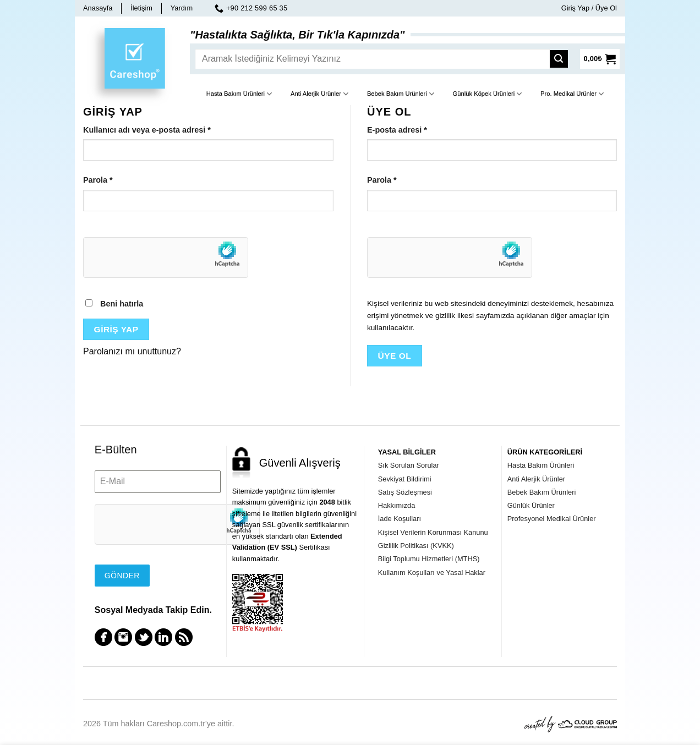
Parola (98, 180)
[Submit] (562, 59)
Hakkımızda (397, 505)
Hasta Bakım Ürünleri (239, 94)
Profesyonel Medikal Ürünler (552, 519)
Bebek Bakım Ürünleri (401, 94)
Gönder (122, 576)
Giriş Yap (116, 329)
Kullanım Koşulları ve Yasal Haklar (432, 573)
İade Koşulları (400, 519)
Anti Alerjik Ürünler (319, 94)
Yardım (182, 8)
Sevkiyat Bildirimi (405, 479)
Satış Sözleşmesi (405, 492)
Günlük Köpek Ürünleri (488, 94)
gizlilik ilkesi (455, 316)
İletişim (141, 8)
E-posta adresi (397, 130)
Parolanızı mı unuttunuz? (132, 351)
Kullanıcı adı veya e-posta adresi (147, 130)
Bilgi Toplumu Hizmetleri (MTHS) (429, 559)
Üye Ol (395, 356)
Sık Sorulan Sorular (409, 465)
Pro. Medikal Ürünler (572, 94)
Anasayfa (98, 8)
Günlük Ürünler (531, 505)
